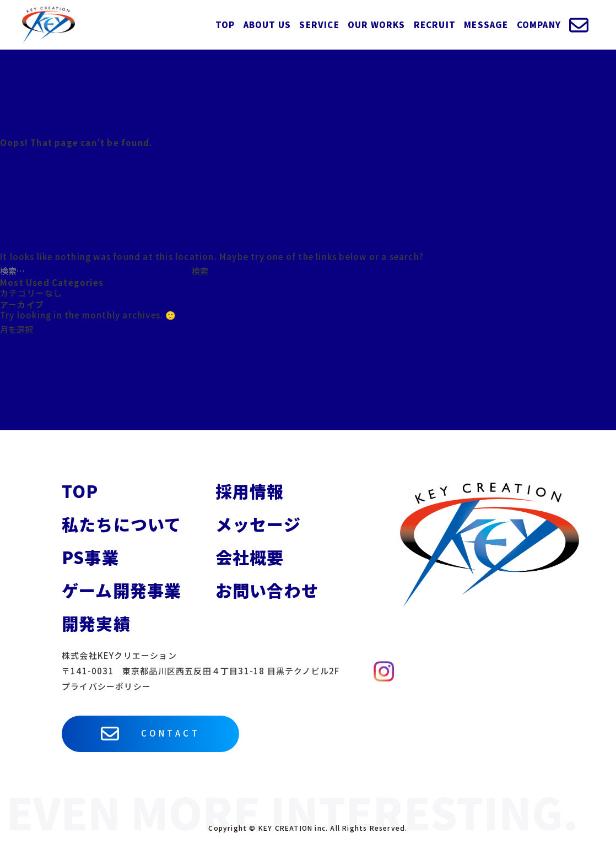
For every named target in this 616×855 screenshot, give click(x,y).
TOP (225, 25)
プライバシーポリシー (106, 686)
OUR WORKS (377, 25)
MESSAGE (486, 25)
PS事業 (90, 557)
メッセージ (258, 524)
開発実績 (96, 623)
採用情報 (250, 491)
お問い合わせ (267, 590)
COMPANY (539, 25)
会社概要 (250, 557)
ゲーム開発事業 (121, 590)
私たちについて (121, 524)
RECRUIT (435, 25)
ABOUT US (268, 25)
